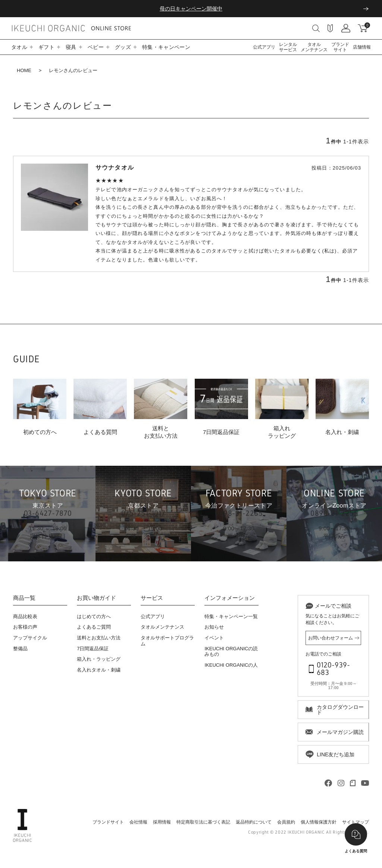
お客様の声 (25, 627)
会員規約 (286, 822)
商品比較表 (25, 616)
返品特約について (254, 822)
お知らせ (214, 627)
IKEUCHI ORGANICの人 (231, 665)
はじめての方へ (94, 616)
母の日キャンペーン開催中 (191, 9)
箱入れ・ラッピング (99, 659)
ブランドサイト (340, 47)
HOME (24, 70)
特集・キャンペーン (166, 47)
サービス (152, 598)
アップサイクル (30, 638)
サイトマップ (356, 822)
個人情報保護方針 (319, 822)
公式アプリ (264, 47)
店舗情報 (362, 47)
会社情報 (138, 822)
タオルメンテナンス (314, 47)
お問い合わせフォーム (331, 638)
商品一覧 (24, 598)
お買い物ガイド (96, 598)
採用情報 (162, 822)
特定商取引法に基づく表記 (203, 822)
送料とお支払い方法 (99, 638)
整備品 (20, 649)
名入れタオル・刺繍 (99, 670)
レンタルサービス (288, 47)
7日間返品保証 (93, 649)
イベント (214, 638)
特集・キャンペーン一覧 (231, 616)
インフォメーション (230, 598)
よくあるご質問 (94, 627)
